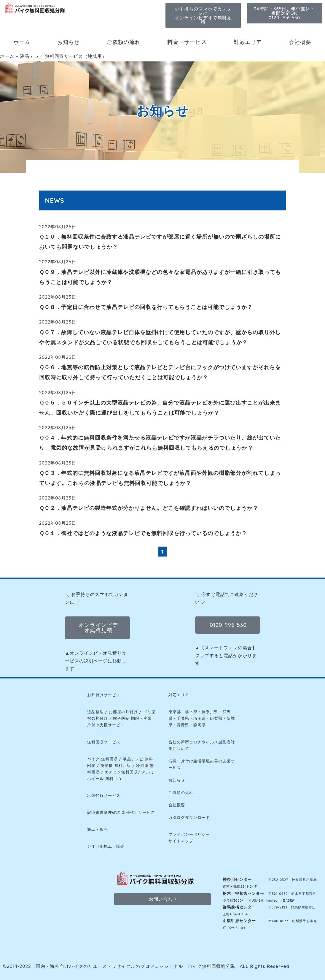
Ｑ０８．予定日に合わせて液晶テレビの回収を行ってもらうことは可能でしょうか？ (146, 307)
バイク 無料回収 (102, 759)
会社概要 (300, 42)
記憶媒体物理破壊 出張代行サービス (121, 812)
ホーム (22, 42)
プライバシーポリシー (189, 834)
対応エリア (248, 42)
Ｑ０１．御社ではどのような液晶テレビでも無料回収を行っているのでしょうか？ (143, 533)
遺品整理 (95, 712)
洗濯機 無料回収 (116, 765)
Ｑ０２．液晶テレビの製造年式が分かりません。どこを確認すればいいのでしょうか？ (149, 508)
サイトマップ (181, 841)
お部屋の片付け (123, 712)
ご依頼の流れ (124, 42)
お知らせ (68, 42)
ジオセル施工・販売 (106, 846)
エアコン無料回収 (121, 772)
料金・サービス (187, 42)
